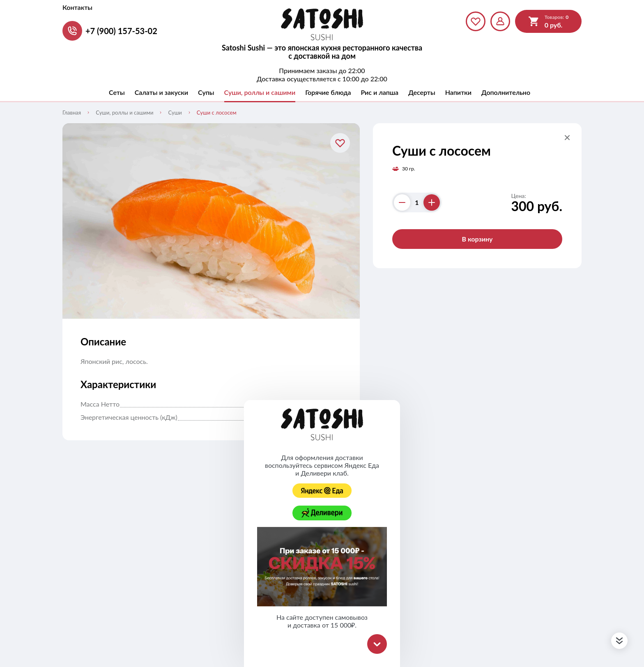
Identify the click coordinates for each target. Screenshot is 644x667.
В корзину (477, 239)
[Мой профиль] (500, 21)
